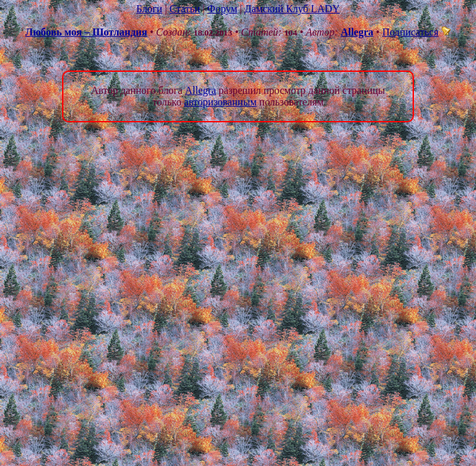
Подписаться (416, 32)
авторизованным (221, 102)
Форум (222, 9)
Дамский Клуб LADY (292, 9)
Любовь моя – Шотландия (86, 32)
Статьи (185, 9)
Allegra (357, 32)
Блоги (149, 9)
